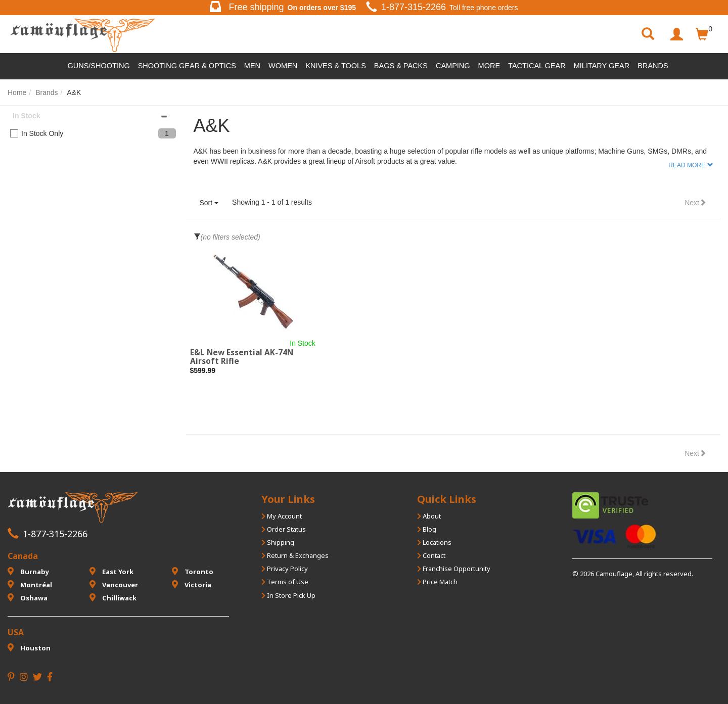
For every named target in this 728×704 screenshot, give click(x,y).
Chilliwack (113, 598)
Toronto (193, 572)
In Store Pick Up (288, 595)
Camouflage (614, 574)
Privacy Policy (285, 569)
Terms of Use (285, 582)
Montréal (30, 585)
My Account (282, 516)
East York (111, 572)
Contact (431, 555)
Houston (29, 648)
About (429, 516)
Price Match (437, 582)
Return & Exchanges (295, 555)
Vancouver (114, 585)
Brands (653, 66)
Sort (209, 203)
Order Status (284, 529)
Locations (434, 542)
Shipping (278, 542)
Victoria (192, 585)
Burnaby (28, 572)
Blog (427, 529)
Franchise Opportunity (454, 569)
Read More (687, 165)
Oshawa (28, 598)
